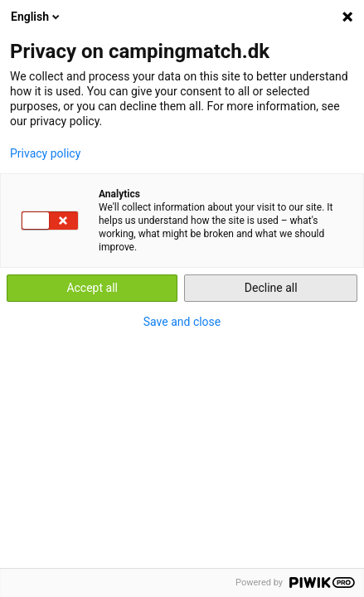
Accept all (92, 288)
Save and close (182, 322)
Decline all (271, 288)
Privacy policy (45, 153)
